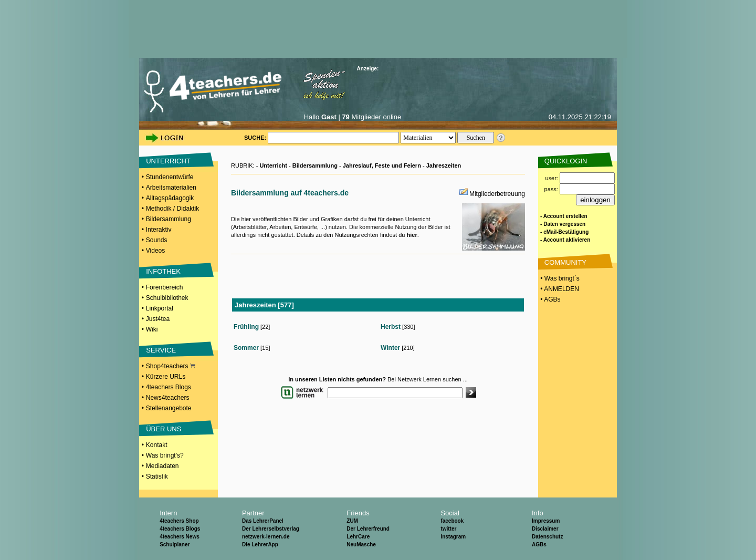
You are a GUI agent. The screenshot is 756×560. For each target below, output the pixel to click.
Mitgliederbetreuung (497, 194)
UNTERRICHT (168, 161)
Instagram (453, 537)
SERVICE (161, 350)
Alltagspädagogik (170, 198)
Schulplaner (175, 545)
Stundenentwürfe (170, 177)
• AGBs (550, 299)
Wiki (152, 329)
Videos (155, 251)
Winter (390, 348)
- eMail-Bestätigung (564, 232)
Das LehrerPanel (263, 521)
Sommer (246, 348)
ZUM (352, 521)
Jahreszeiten (444, 165)
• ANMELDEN (559, 289)
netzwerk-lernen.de (266, 537)
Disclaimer (545, 529)
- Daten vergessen (563, 224)
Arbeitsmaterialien (171, 188)
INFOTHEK (163, 271)
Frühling (246, 327)
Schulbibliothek (167, 298)
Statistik (157, 476)
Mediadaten (162, 466)
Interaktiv (159, 230)
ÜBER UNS (164, 429)
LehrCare (358, 537)
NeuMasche (361, 545)
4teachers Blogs (169, 387)
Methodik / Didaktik (172, 209)
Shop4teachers (171, 366)
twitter (448, 529)
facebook (452, 521)
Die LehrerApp (260, 545)
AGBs (539, 545)
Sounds (157, 240)
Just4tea (158, 319)
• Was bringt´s (559, 278)
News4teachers (168, 398)
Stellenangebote (169, 408)
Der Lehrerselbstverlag (271, 529)
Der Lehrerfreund (368, 529)
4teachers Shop (179, 521)
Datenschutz (547, 537)
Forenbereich (165, 287)
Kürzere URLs (166, 377)
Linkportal (160, 308)
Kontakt (157, 445)
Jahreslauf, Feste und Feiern (382, 165)
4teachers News (180, 537)
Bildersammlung (169, 219)
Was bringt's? (165, 455)
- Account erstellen (564, 216)
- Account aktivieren (565, 240)
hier (412, 235)
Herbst (391, 327)
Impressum (546, 521)
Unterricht (273, 165)
